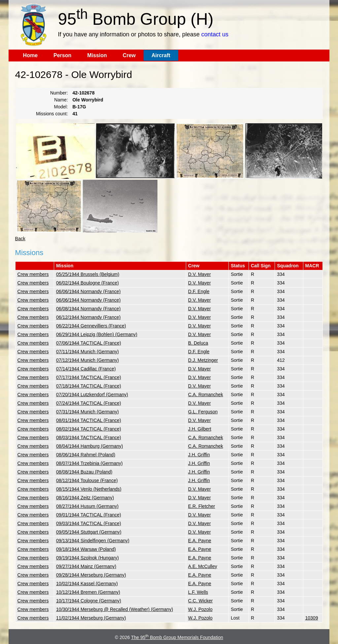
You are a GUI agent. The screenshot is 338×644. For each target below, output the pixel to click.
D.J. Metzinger (203, 360)
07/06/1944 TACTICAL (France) (89, 343)
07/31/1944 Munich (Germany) (87, 412)
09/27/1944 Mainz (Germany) (86, 566)
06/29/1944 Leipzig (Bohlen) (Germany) (97, 334)
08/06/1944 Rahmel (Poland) (86, 455)
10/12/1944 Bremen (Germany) (88, 592)
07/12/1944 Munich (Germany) (87, 360)
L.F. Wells (198, 592)
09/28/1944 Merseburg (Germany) (91, 575)
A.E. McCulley (203, 566)
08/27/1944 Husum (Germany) (87, 506)
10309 (312, 618)
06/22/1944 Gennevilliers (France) (91, 326)
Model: (61, 107)
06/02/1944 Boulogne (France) (87, 283)
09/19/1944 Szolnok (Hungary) (87, 558)
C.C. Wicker (201, 601)
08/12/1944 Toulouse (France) (87, 480)
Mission (97, 55)
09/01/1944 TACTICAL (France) (89, 515)
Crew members (33, 274)
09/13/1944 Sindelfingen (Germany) (93, 541)
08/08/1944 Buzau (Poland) (84, 472)
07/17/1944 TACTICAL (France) (89, 377)
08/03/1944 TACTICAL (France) (89, 437)
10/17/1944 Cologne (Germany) (89, 601)
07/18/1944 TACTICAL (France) (89, 386)
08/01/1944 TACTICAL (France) (89, 420)
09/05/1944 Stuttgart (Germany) (89, 532)
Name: (61, 100)
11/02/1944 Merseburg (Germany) (91, 618)
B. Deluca (198, 343)
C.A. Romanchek (206, 395)
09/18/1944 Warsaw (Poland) (86, 549)
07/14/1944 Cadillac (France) (86, 369)
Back (20, 239)
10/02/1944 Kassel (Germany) (87, 584)
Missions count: (52, 114)
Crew (129, 55)
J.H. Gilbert (200, 429)
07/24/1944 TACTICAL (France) (89, 403)
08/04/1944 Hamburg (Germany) (89, 446)
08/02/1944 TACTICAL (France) (89, 429)
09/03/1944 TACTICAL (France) (89, 523)
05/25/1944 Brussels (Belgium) (88, 274)
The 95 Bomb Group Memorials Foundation (177, 637)
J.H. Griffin (199, 455)
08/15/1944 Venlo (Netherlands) (89, 489)
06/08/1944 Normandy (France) (88, 309)
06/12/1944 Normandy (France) (88, 317)
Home (30, 55)
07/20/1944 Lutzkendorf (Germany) (92, 395)
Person (62, 55)
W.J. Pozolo (200, 609)
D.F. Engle (199, 291)
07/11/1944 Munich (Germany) (87, 352)
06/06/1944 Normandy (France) (88, 291)
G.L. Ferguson (203, 412)
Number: (59, 93)
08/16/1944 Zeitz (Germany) (85, 498)
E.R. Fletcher (202, 506)
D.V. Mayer (200, 274)
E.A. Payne (200, 541)
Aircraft (161, 55)
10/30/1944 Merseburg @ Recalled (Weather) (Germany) (115, 609)
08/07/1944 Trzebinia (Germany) (89, 463)
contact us (215, 34)
